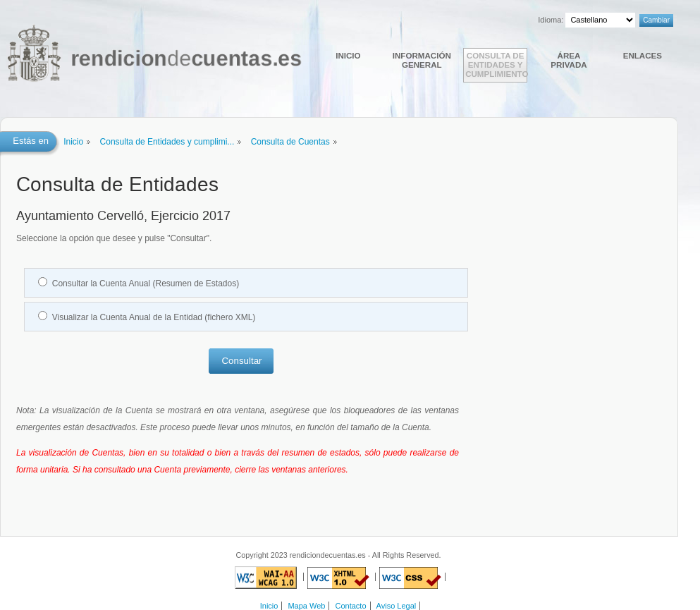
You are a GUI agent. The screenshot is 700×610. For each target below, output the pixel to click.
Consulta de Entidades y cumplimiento (496, 65)
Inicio (348, 55)
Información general (422, 60)
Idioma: (551, 20)
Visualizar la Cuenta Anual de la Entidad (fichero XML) (154, 317)
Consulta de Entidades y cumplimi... (167, 142)
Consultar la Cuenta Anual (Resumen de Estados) (146, 283)
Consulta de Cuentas (290, 142)
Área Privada (569, 60)
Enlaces (643, 55)
